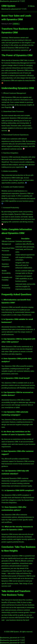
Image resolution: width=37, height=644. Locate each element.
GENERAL (16, 24)
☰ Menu (31, 6)
